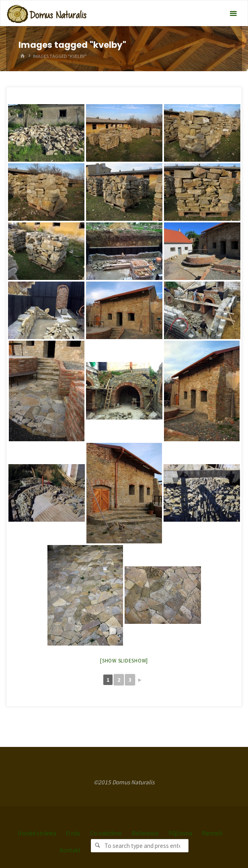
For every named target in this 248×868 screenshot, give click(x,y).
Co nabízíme (106, 833)
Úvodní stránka (37, 833)
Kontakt (70, 850)
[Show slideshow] (124, 661)
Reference (145, 833)
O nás (73, 833)
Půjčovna (180, 833)
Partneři (212, 833)
